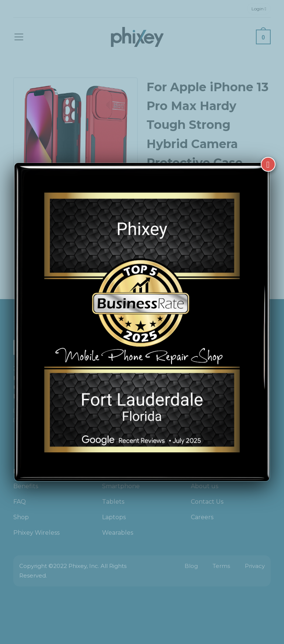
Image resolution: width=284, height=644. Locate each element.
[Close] (268, 164)
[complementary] (230, 603)
